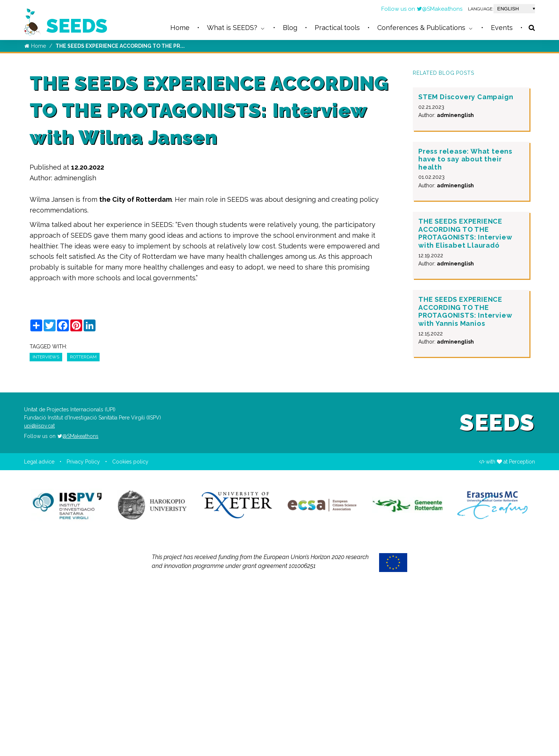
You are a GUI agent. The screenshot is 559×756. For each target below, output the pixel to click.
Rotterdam (83, 516)
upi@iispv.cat (39, 586)
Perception (522, 622)
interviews (46, 516)
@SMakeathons (439, 9)
